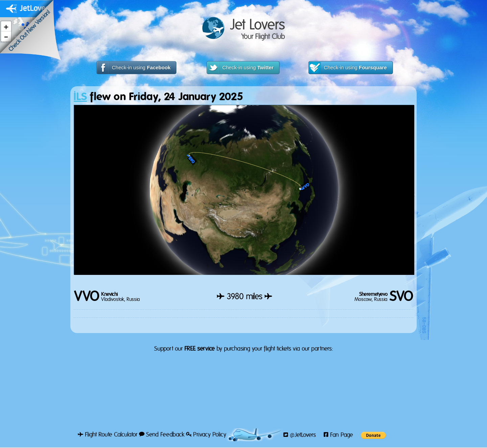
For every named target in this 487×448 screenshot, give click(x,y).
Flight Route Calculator (108, 435)
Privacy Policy (206, 435)
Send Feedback (162, 435)
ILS (80, 97)
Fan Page (338, 435)
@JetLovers (300, 435)
